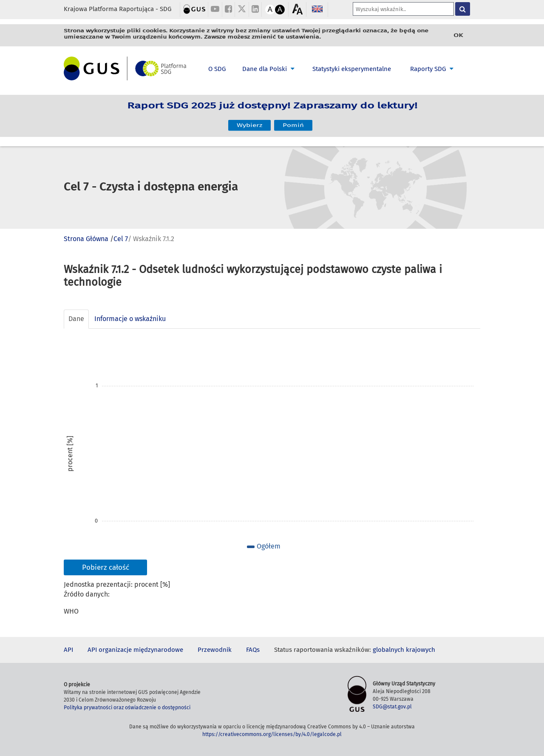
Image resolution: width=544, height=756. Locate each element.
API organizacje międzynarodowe (135, 650)
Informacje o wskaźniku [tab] (130, 319)
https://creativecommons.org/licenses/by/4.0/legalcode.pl (272, 734)
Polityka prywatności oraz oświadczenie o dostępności (127, 708)
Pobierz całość (106, 567)
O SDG (217, 69)
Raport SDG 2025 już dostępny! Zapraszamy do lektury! (272, 110)
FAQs (253, 650)
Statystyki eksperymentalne (352, 69)
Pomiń (293, 122)
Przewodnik (215, 650)
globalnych (388, 650)
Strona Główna (86, 239)
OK (458, 35)
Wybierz (249, 122)
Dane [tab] (76, 319)
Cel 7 (121, 239)
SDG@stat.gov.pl (392, 707)
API (68, 650)
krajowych (421, 650)
